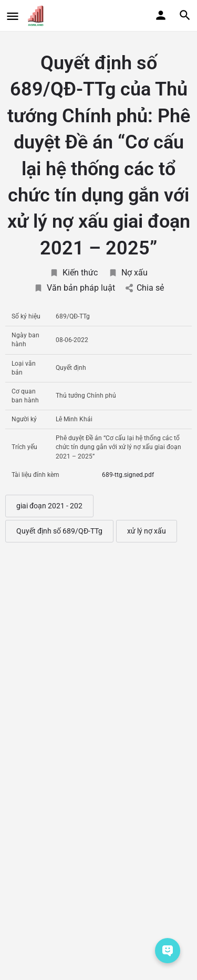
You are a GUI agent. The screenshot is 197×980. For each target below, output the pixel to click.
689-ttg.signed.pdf (128, 475)
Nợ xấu (128, 273)
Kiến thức (74, 273)
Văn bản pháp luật (74, 288)
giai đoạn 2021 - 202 (49, 506)
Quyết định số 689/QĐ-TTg (59, 531)
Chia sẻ (145, 288)
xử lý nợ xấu (147, 531)
